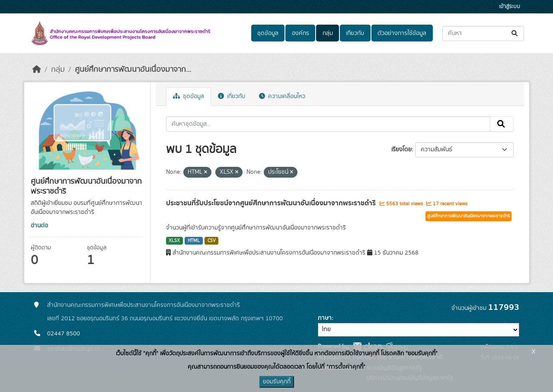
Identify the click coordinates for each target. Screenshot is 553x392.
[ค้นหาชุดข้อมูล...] (483, 33)
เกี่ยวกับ (355, 33)
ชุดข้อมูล (268, 33)
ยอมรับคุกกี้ (277, 382)
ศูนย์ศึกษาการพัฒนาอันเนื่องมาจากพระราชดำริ (468, 216)
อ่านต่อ (39, 226)
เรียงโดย (401, 150)
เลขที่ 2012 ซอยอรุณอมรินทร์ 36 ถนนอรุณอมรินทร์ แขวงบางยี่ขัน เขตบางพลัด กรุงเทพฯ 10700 (165, 319)
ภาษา (325, 318)
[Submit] (515, 33)
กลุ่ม (328, 33)
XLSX (174, 241)
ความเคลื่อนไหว (282, 96)
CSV (212, 241)
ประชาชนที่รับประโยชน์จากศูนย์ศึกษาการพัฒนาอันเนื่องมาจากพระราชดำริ (272, 203)
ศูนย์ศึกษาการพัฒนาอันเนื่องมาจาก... (133, 70)
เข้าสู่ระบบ (510, 7)
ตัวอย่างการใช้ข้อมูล (402, 33)
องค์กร (300, 33)
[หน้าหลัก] (37, 70)
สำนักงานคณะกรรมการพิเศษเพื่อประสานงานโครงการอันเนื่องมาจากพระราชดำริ (144, 305)
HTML (194, 241)
